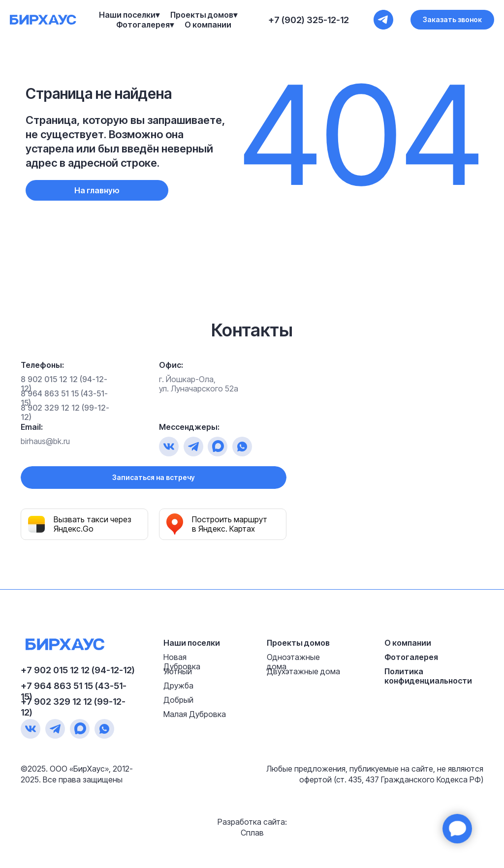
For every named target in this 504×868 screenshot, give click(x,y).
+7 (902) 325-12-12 (309, 20)
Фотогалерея (411, 657)
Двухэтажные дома (303, 671)
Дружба (178, 686)
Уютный (178, 671)
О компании (208, 25)
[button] (452, 20)
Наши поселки (192, 643)
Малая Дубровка (195, 714)
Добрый (178, 700)
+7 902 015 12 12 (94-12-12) (78, 670)
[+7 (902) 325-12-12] (383, 20)
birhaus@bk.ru (45, 441)
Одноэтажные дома (293, 662)
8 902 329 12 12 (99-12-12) (65, 412)
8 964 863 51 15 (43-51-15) (64, 398)
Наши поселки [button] (127, 15)
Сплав (252, 833)
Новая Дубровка (182, 662)
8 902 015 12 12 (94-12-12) (64, 384)
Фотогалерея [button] (143, 25)
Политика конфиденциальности (428, 676)
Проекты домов (298, 643)
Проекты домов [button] (202, 15)
